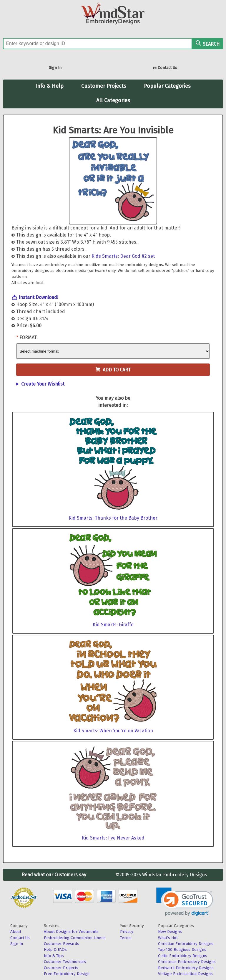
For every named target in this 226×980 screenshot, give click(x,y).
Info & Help (49, 86)
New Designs (170, 932)
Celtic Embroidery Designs (183, 956)
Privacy (127, 932)
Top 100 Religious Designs (182, 950)
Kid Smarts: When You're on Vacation (113, 731)
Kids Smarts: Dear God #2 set (123, 256)
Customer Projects (104, 86)
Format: (29, 337)
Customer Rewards (62, 944)
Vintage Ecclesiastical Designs (185, 974)
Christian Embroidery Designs (186, 944)
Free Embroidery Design (67, 974)
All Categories (113, 100)
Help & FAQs (55, 950)
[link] (185, 902)
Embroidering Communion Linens (75, 938)
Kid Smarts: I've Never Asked (113, 838)
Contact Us (165, 68)
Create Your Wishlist (43, 384)
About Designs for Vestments (71, 932)
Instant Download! (38, 297)
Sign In (55, 68)
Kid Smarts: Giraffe (113, 625)
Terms (126, 938)
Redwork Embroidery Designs (186, 968)
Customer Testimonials (65, 962)
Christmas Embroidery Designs (187, 962)
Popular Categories (167, 86)
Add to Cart (113, 370)
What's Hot (168, 938)
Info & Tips (54, 956)
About (16, 932)
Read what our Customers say (54, 875)
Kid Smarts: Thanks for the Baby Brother (113, 518)
